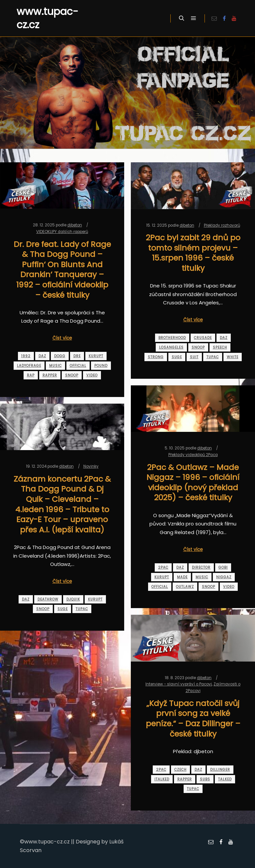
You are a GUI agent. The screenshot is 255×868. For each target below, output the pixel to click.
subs (205, 779)
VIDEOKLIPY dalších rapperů (62, 232)
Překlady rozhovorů (222, 225)
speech (220, 347)
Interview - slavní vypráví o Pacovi (179, 684)
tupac (213, 357)
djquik (73, 599)
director (201, 567)
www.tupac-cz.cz (47, 18)
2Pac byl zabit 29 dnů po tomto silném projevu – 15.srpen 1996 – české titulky (193, 253)
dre (77, 356)
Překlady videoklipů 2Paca (193, 455)
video (92, 375)
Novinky (91, 466)
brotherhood (172, 338)
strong (156, 357)
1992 (26, 356)
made (182, 577)
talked (225, 779)
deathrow (48, 599)
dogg (60, 356)
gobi (223, 567)
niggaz (224, 577)
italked (162, 779)
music (55, 366)
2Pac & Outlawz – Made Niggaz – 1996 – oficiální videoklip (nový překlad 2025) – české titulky (193, 482)
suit (194, 357)
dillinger (220, 770)
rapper (50, 375)
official (78, 366)
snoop (72, 375)
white (233, 357)
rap (31, 375)
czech (180, 770)
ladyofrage (29, 366)
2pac (163, 567)
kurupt (96, 356)
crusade (203, 338)
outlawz (185, 587)
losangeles (171, 347)
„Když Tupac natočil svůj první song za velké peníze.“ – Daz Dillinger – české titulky (193, 718)
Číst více (62, 338)
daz (42, 356)
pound (101, 366)
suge (177, 357)
